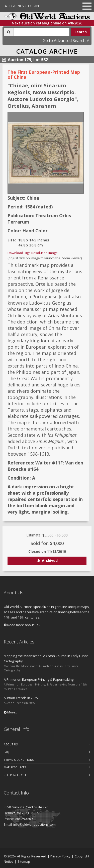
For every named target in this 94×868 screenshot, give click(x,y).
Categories (13, 6)
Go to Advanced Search (66, 41)
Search (81, 32)
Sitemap (24, 861)
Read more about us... (22, 625)
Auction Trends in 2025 (21, 698)
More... (11, 712)
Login (33, 6)
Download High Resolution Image (33, 253)
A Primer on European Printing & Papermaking (39, 679)
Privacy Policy (60, 856)
